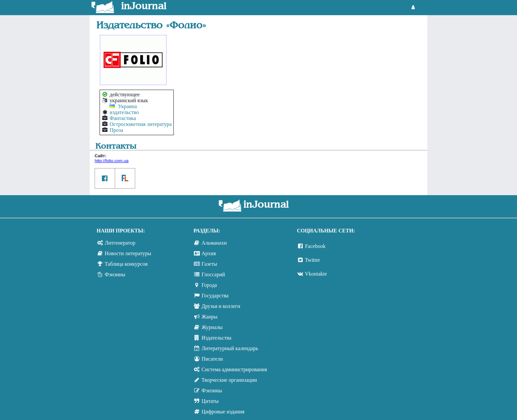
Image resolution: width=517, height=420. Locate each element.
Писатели (212, 359)
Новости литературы (128, 253)
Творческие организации (229, 380)
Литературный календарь (230, 348)
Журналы (212, 327)
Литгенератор (120, 243)
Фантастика (123, 118)
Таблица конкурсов (126, 264)
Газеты (209, 264)
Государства (215, 296)
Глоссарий (213, 274)
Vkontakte (316, 274)
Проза (117, 130)
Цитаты (210, 401)
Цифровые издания (223, 412)
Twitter (313, 260)
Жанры (209, 317)
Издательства (216, 338)
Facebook (315, 246)
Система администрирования (234, 369)
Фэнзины (115, 274)
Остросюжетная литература (141, 124)
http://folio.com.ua (112, 161)
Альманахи (214, 243)
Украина (127, 106)
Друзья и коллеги (221, 306)
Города (209, 285)
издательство (124, 112)
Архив (209, 253)
